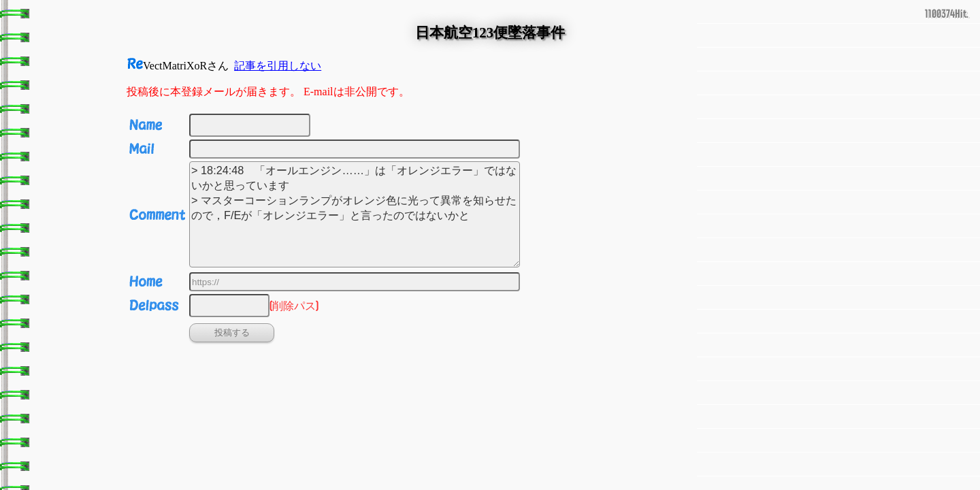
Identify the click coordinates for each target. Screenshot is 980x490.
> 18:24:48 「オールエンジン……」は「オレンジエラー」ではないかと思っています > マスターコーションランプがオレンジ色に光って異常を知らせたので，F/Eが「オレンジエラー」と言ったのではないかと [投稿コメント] (355, 214)
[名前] (250, 125)
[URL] (355, 282)
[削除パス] (229, 306)
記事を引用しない (278, 66)
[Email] (355, 149)
